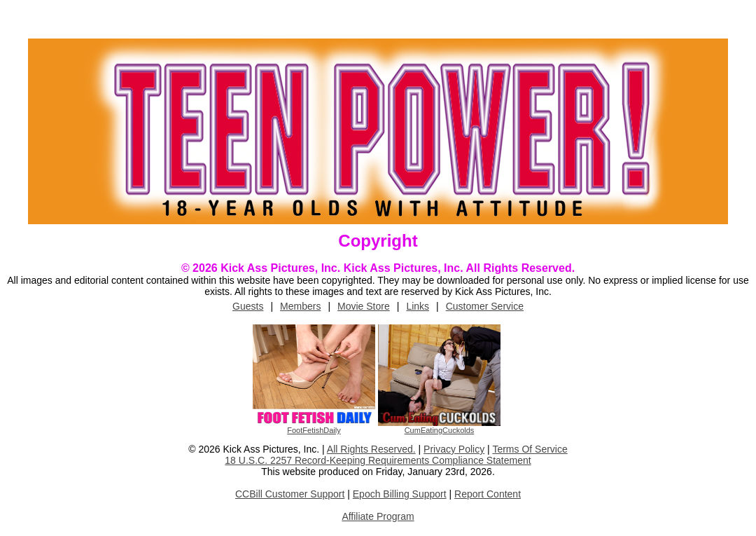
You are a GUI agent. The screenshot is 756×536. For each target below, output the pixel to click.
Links (418, 306)
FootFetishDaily (314, 430)
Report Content (488, 494)
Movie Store (364, 306)
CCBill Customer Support (290, 494)
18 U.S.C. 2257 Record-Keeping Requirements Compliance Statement (378, 460)
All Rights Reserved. (371, 449)
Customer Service (485, 306)
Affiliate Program (378, 516)
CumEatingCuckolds (440, 430)
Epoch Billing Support (400, 494)
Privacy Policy (454, 449)
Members (300, 306)
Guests (248, 306)
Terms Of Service (530, 449)
